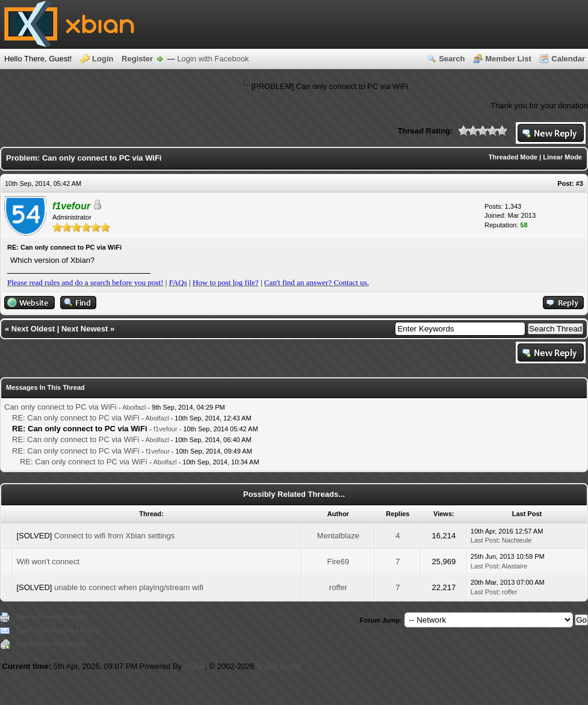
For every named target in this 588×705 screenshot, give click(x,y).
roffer (338, 587)
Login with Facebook (213, 59)
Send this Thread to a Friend (57, 630)
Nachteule (517, 540)
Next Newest (85, 329)
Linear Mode (562, 157)
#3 (580, 183)
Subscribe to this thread (51, 644)
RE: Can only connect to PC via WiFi (76, 418)
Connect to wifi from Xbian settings (114, 536)
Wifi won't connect (48, 562)
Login (103, 59)
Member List (508, 59)
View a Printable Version (51, 617)
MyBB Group (279, 666)
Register (137, 59)
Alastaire (514, 566)
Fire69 (338, 562)
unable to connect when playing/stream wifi (129, 587)
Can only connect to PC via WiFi (60, 407)
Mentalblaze (338, 536)
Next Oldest (33, 329)
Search (452, 59)
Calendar (568, 59)
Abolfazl (134, 407)
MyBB (195, 666)
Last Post (484, 540)
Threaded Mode (513, 157)
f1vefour (166, 429)
